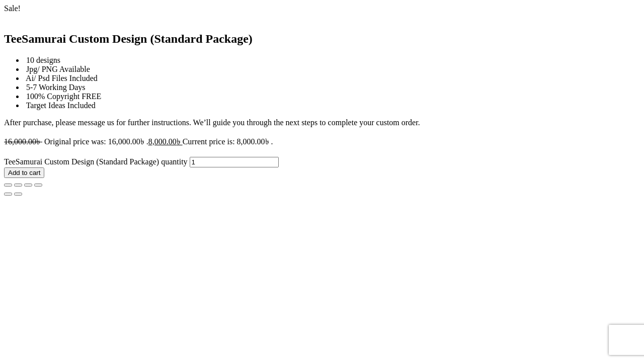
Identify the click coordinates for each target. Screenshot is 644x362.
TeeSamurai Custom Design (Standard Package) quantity (96, 162)
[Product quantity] (234, 162)
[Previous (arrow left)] (8, 194)
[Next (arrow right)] (18, 194)
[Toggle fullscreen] (18, 185)
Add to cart (24, 173)
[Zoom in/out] (8, 185)
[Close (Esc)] (38, 185)
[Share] (28, 185)
